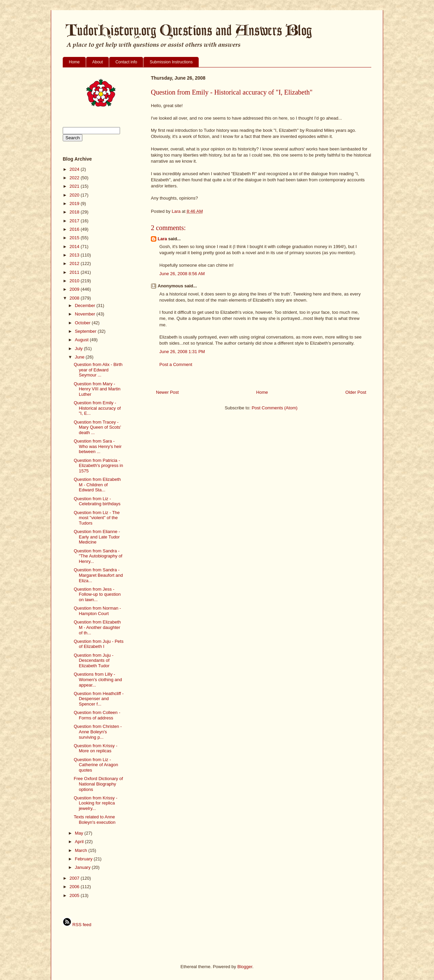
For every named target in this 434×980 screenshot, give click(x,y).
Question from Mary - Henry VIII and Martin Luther (97, 389)
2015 (75, 238)
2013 (75, 255)
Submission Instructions (171, 62)
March (82, 850)
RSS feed (77, 925)
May (80, 833)
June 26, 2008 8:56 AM (182, 274)
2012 (75, 263)
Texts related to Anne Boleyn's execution (94, 820)
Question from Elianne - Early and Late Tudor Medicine (97, 537)
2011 (75, 272)
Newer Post (167, 392)
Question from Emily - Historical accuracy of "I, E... (97, 408)
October (83, 323)
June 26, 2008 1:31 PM (182, 352)
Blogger (245, 967)
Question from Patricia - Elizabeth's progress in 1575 (98, 466)
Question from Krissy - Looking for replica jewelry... (95, 803)
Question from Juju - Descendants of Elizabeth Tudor (93, 660)
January (83, 867)
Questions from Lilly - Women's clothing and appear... (98, 679)
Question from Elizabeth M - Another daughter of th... (97, 627)
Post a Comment (176, 364)
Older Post (356, 392)
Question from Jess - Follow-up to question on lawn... (97, 594)
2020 (75, 195)
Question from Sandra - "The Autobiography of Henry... (98, 556)
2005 (75, 895)
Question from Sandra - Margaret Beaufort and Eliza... (98, 575)
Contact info (126, 62)
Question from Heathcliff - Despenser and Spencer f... (98, 699)
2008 (75, 298)
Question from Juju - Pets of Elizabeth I (98, 644)
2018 (75, 212)
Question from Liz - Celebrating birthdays (97, 501)
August (82, 340)
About (97, 62)
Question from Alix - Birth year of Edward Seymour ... (98, 370)
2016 (75, 229)
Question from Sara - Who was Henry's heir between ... (97, 446)
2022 (75, 178)
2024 (75, 169)
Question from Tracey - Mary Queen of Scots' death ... (97, 427)
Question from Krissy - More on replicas (95, 748)
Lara (162, 239)
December (86, 305)
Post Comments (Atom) (274, 408)
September (86, 331)
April (80, 842)
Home (74, 62)
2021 (75, 186)
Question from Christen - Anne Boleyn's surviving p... (98, 732)
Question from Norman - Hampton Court (97, 611)
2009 (75, 289)
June (80, 357)
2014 (75, 247)
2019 (75, 203)
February (84, 859)
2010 (75, 281)
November (86, 314)
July (80, 349)
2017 (75, 221)
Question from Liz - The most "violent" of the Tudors (97, 518)
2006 (75, 887)
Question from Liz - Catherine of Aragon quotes (96, 765)
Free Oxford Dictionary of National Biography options (98, 784)
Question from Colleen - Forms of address (97, 715)
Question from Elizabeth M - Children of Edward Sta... (97, 485)
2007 (75, 878)
